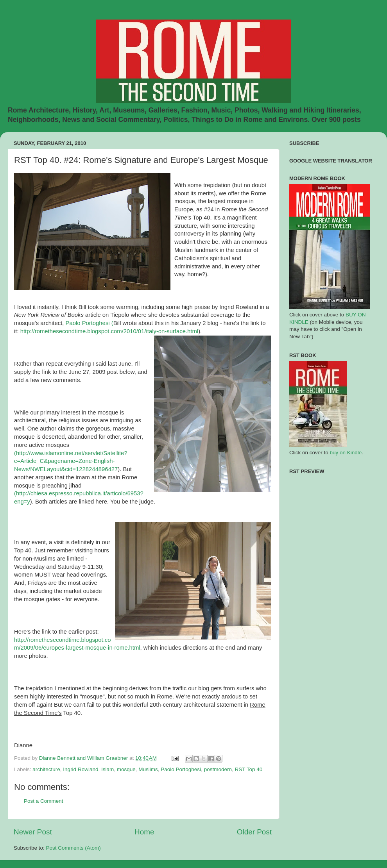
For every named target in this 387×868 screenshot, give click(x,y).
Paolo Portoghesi (181, 769)
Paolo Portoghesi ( (90, 323)
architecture (46, 769)
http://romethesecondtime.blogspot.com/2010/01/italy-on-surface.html (109, 331)
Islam (107, 769)
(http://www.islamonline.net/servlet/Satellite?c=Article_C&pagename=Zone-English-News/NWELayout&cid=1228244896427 (71, 461)
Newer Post (33, 832)
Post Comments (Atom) (73, 848)
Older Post (254, 832)
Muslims (148, 769)
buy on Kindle (346, 453)
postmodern (218, 769)
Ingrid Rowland (81, 769)
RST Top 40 (248, 769)
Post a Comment (44, 801)
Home (144, 832)
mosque (126, 769)
